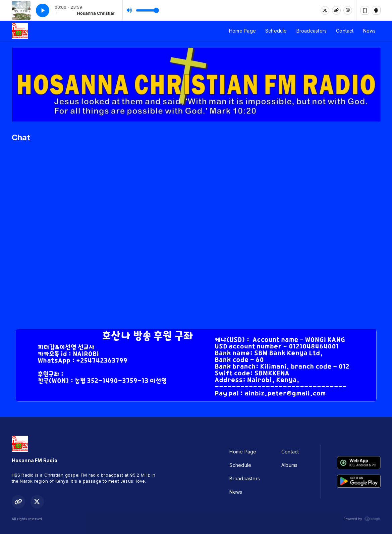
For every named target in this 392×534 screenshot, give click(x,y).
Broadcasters (312, 31)
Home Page (242, 31)
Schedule (276, 31)
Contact (345, 31)
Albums (289, 465)
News (370, 31)
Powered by (362, 519)
